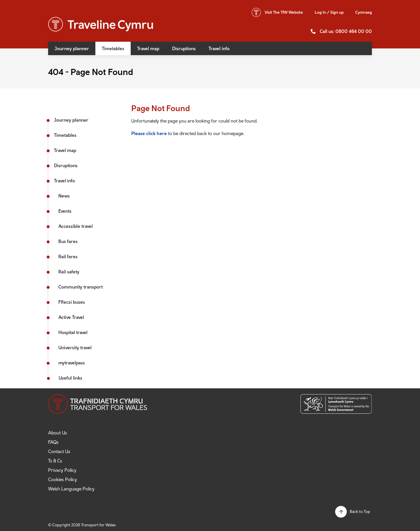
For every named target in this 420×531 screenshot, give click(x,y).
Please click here (149, 133)
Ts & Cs (55, 461)
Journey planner (72, 48)
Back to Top (360, 511)
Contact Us (59, 451)
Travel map (148, 48)
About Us (58, 433)
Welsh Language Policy (71, 489)
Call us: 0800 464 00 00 (346, 31)
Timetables (113, 48)
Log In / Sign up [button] (329, 12)
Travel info (219, 48)
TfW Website (284, 12)
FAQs (53, 442)
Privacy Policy (62, 470)
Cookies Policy (63, 479)
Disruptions (184, 48)
